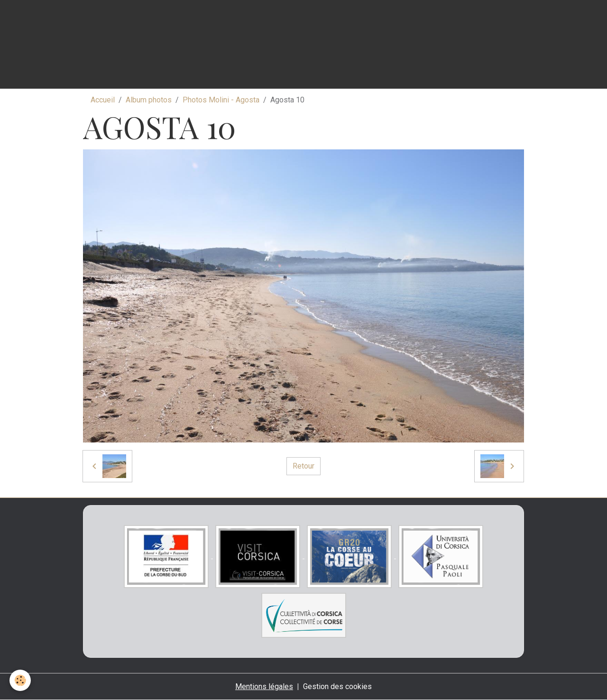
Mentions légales (264, 686)
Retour (303, 466)
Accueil (103, 100)
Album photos (149, 100)
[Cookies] (20, 680)
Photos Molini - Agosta (221, 100)
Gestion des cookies (337, 686)
